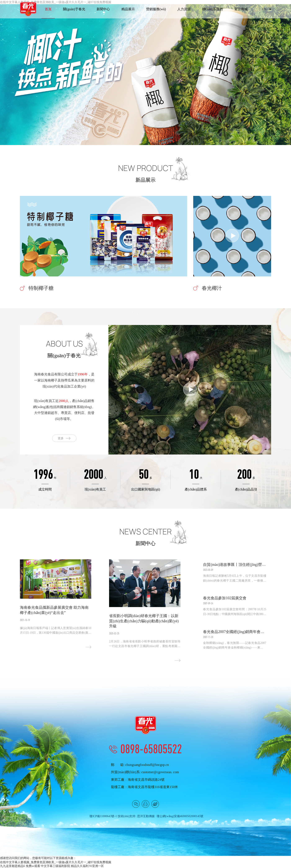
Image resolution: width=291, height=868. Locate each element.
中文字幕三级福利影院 (55, 866)
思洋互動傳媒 (146, 816)
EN (264, 9)
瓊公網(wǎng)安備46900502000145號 (180, 816)
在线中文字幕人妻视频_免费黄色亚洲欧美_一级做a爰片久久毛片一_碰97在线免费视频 (56, 862)
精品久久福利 (80, 866)
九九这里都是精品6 (12, 866)
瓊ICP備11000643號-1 (103, 816)
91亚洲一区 (97, 866)
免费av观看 (33, 866)
